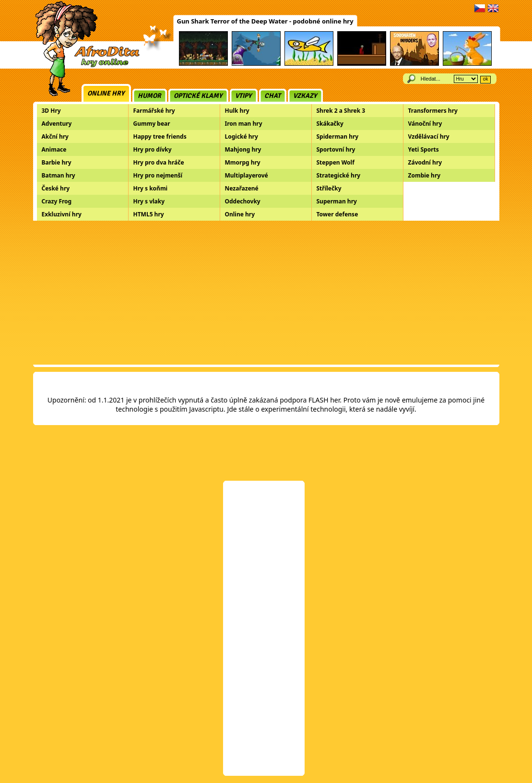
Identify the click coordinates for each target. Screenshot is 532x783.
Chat (272, 96)
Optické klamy (198, 96)
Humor (149, 96)
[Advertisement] (266, 293)
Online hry (106, 93)
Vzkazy (305, 96)
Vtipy (243, 96)
